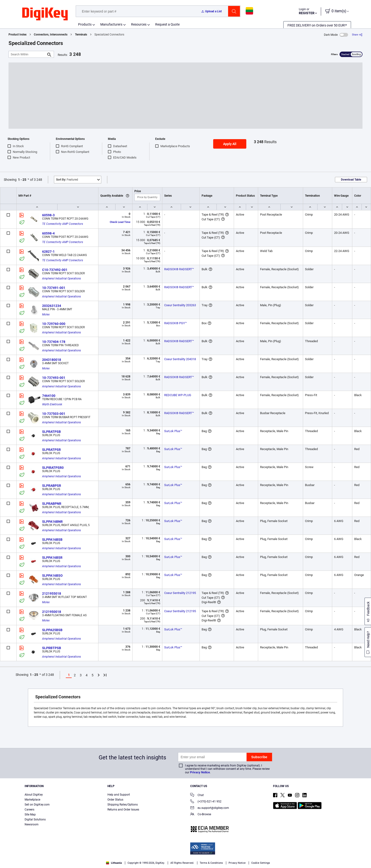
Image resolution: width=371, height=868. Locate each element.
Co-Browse (201, 815)
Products (85, 24)
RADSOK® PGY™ (176, 323)
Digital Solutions (35, 819)
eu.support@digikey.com (210, 808)
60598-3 (48, 215)
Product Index (18, 35)
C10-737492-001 (55, 270)
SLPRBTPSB (52, 648)
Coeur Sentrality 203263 (180, 305)
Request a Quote (167, 24)
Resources (139, 24)
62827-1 (48, 252)
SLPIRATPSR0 (53, 468)
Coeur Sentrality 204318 (180, 359)
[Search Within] (27, 54)
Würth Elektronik (52, 404)
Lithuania (114, 863)
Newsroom (32, 824)
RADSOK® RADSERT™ (179, 269)
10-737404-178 (54, 342)
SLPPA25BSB (52, 630)
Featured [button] (67, 180)
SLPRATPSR (51, 450)
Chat (197, 795)
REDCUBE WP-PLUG (178, 395)
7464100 (49, 396)
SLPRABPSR (52, 486)
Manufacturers (111, 24)
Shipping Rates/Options (123, 805)
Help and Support (119, 795)
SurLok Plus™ (173, 431)
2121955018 (52, 593)
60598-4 (48, 233)
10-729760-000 (54, 324)
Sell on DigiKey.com (37, 805)
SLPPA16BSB (52, 540)
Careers (29, 810)
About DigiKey (34, 795)
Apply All (230, 144)
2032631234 (52, 306)
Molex (46, 314)
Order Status (115, 800)
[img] (45, 14)
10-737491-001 (54, 288)
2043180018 (52, 360)
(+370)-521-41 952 (206, 802)
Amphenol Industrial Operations (62, 279)
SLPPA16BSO (52, 576)
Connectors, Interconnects (51, 35)
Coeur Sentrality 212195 (180, 593)
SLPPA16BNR (52, 522)
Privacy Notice (200, 772)
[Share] (357, 35)
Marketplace (32, 800)
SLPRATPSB (51, 432)
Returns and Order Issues (123, 810)
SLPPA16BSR (52, 558)
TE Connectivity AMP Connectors (63, 224)
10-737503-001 (54, 414)
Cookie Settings (261, 863)
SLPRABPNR (52, 504)
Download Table (351, 180)
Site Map (30, 815)
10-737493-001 (54, 378)
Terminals (81, 35)
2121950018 (52, 612)
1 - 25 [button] (22, 180)
